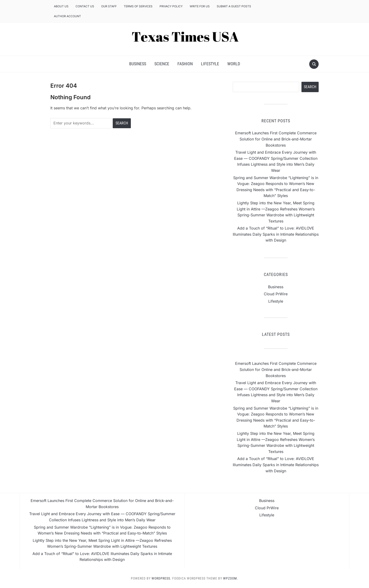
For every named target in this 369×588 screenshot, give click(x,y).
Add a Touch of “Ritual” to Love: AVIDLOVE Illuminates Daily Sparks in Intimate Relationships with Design (276, 234)
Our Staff (109, 6)
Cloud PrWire (276, 294)
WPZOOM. (231, 578)
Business (138, 64)
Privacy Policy (171, 6)
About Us (61, 6)
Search (310, 87)
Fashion (185, 64)
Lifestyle (210, 64)
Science (162, 64)
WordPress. (161, 578)
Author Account (67, 16)
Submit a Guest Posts (234, 6)
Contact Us (85, 6)
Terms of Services (138, 6)
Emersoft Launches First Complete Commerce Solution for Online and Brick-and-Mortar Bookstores (276, 139)
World (234, 64)
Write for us (200, 6)
